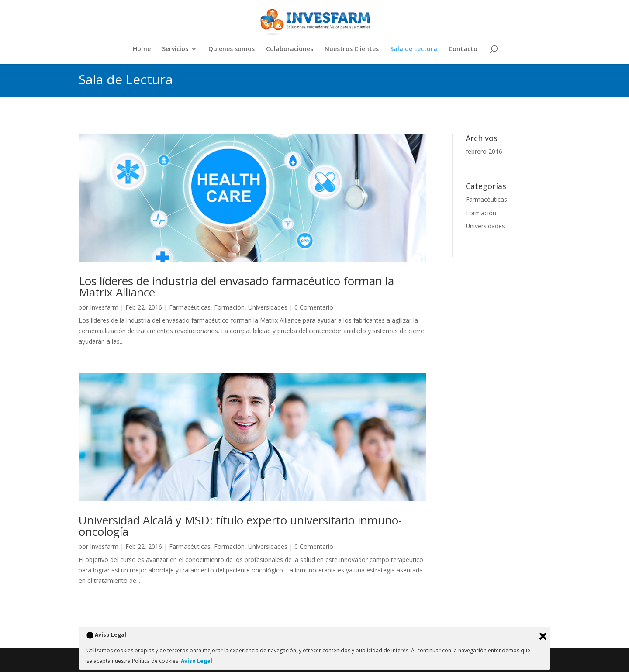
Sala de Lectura (414, 49)
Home (142, 49)
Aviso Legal (197, 661)
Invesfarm (104, 307)
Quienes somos (232, 49)
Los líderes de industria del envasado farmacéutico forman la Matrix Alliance (236, 286)
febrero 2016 (484, 151)
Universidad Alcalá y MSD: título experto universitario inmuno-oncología (240, 526)
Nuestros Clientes (352, 49)
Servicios (175, 49)
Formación (229, 307)
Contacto (463, 49)
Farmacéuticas (190, 307)
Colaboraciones (290, 49)
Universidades (268, 307)
